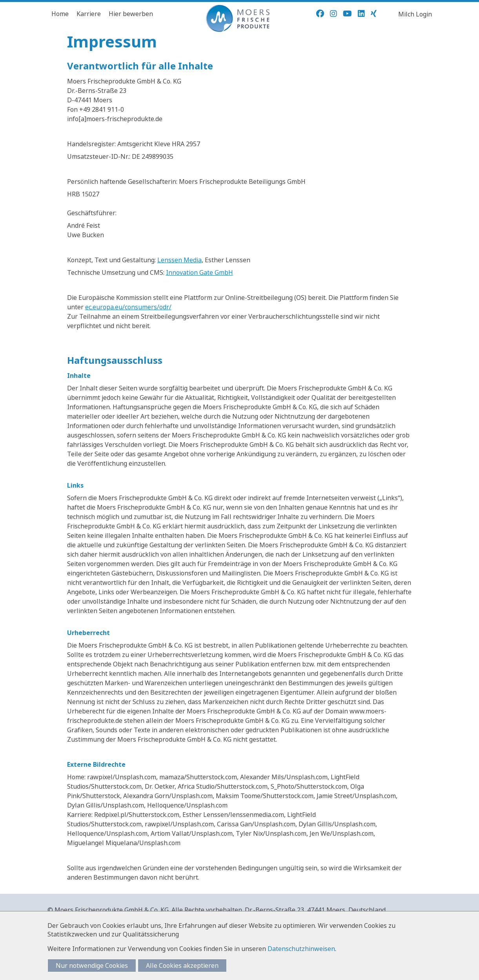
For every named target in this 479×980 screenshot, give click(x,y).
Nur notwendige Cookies (92, 965)
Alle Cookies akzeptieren (182, 965)
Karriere (89, 14)
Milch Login (415, 14)
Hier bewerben (131, 14)
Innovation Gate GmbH (199, 272)
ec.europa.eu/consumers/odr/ (128, 307)
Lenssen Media (179, 260)
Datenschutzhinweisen (301, 949)
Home (60, 14)
